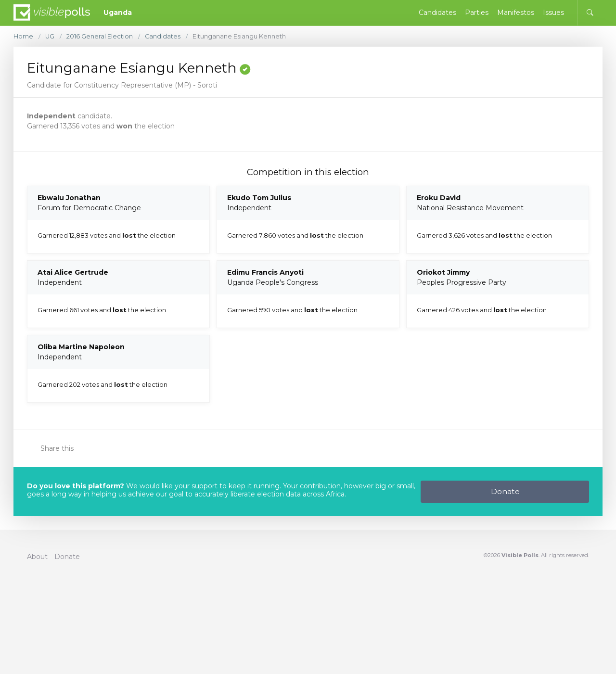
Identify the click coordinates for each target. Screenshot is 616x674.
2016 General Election (100, 36)
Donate (505, 491)
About (37, 557)
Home (23, 36)
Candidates (163, 36)
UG (50, 36)
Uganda (118, 13)
